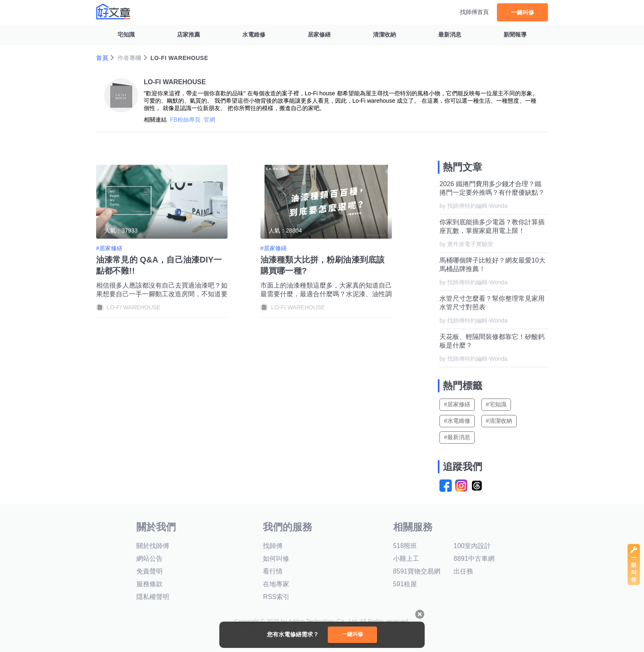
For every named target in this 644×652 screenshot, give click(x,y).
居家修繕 (319, 35)
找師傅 (273, 546)
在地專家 (276, 584)
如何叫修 (276, 559)
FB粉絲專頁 (185, 120)
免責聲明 (149, 571)
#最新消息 (457, 437)
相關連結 (155, 120)
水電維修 (254, 35)
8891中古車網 (474, 559)
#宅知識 (496, 404)
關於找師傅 (153, 546)
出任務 (463, 571)
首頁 (102, 58)
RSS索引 (276, 597)
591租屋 (405, 584)
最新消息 (450, 35)
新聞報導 (515, 35)
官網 (209, 120)
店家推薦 (189, 35)
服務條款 (149, 584)
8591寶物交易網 (417, 571)
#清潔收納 (499, 421)
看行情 (273, 571)
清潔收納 (384, 35)
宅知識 (126, 35)
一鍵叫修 (522, 12)
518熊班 (405, 546)
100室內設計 (472, 546)
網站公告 (149, 559)
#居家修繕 (457, 404)
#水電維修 (457, 421)
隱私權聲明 (153, 597)
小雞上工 (406, 559)
